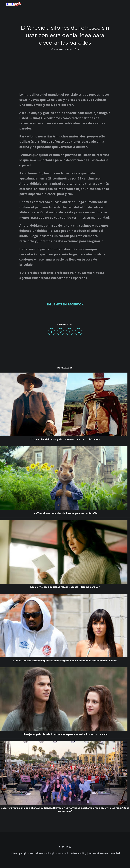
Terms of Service (98, 853)
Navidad (115, 853)
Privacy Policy (78, 853)
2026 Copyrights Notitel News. (28, 853)
